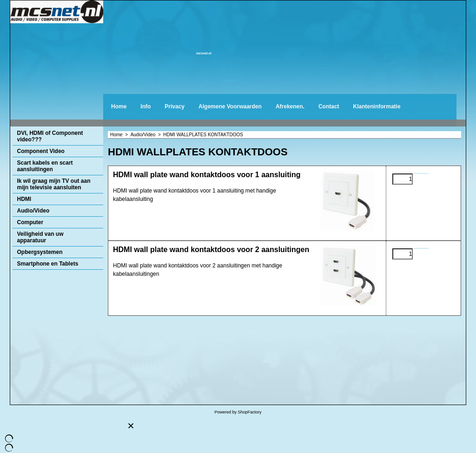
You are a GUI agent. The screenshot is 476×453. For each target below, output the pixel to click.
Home (119, 107)
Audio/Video (33, 211)
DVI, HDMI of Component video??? (50, 136)
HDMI (24, 199)
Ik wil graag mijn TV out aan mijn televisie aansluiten (54, 184)
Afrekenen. (290, 107)
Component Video (41, 151)
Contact (329, 107)
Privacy (175, 107)
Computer (30, 222)
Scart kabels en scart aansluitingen (45, 166)
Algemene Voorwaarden (230, 107)
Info (145, 107)
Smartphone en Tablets (48, 264)
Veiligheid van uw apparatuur (40, 237)
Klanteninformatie (377, 107)
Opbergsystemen (40, 252)
